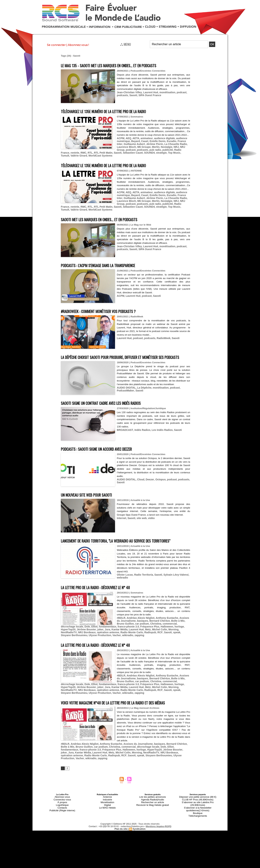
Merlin (142, 150)
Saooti (132, 95)
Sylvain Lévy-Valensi (172, 587)
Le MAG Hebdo (107, 817)
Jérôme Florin (145, 147)
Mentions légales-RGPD (159, 831)
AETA (134, 142)
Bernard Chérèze (153, 632)
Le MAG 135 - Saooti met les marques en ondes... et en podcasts (120, 65)
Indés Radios (140, 435)
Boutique (198, 819)
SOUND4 (66, 155)
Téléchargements (198, 821)
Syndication (139, 834)
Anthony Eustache (163, 629)
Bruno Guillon (74, 761)
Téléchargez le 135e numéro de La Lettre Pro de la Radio (115, 111)
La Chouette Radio (165, 147)
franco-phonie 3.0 (157, 637)
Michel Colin (175, 640)
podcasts (122, 95)
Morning (65, 643)
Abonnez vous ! (78, 45)
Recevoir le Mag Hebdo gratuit (153, 815)
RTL (130, 152)
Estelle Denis (154, 144)
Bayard (134, 144)
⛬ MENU (126, 44)
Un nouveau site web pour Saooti (92, 500)
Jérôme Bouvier (107, 640)
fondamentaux (138, 637)
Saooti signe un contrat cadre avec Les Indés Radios (111, 408)
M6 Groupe (131, 150)
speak (178, 643)
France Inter (180, 144)
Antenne (108, 808)
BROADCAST (124, 435)
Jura (126, 640)
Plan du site (121, 834)
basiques (137, 632)
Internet (121, 523)
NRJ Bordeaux (95, 643)
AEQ (127, 142)
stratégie (77, 155)
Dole (119, 637)
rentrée (116, 152)
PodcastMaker (125, 396)
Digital (108, 815)
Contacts (62, 817)
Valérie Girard (112, 155)
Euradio (168, 144)
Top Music (89, 155)
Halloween (67, 640)
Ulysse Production (97, 645)
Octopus (157, 485)
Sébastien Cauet (169, 152)
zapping (133, 645)
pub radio (78, 152)
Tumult (99, 155)
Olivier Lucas (124, 587)
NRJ (161, 150)
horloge (78, 640)
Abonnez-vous (62, 808)
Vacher (112, 645)
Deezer (147, 485)
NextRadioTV (79, 643)
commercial (158, 635)
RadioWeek (160, 337)
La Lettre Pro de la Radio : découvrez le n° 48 (104, 599)
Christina (145, 635)
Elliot (126, 637)
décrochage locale (176, 635)
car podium (133, 635)
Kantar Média (138, 640)
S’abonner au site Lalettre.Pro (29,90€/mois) (198, 812)
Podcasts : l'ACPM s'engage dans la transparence (108, 264)
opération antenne (115, 643)
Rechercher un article (153, 812)
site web (140, 523)
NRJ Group (171, 150)
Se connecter (56, 45)
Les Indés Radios (158, 435)
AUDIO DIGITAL (126, 393)
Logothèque (62, 815)
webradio (122, 589)
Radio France (103, 152)
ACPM (120, 142)
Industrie (107, 810)
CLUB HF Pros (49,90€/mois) (198, 810)
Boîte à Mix (170, 632)
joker (120, 640)
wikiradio (122, 645)
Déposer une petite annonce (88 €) (198, 808)
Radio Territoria (142, 587)
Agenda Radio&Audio (152, 810)
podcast (176, 92)
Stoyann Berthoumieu (73, 645)
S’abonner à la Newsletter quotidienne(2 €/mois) (198, 816)
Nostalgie (152, 150)
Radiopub (154, 643)
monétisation (163, 92)
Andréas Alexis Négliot (139, 629)
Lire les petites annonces (153, 808)
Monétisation (107, 812)
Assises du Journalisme (132, 759)
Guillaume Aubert (127, 147)
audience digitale (161, 142)
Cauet (143, 144)
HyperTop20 (90, 640)
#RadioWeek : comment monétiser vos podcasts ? (108, 310)
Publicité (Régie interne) (62, 819)
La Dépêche (142, 393)
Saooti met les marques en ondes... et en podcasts (109, 218)
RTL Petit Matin (142, 152)
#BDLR (121, 629)
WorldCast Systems (132, 155)
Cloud (139, 485)
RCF (163, 643)
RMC (123, 152)
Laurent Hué (148, 92)
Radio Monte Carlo (137, 643)
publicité (89, 152)
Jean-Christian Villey (128, 92)
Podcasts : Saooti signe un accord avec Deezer (105, 454)
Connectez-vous (62, 810)
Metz (164, 640)
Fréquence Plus (177, 637)
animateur (144, 142)
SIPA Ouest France (147, 95)
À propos (62, 812)
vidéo (149, 523)
